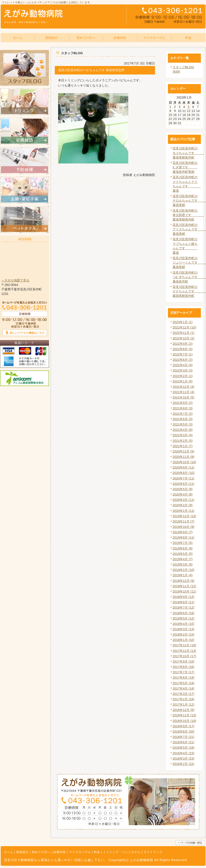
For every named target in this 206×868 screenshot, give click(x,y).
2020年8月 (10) (184, 473)
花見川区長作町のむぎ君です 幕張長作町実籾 (185, 167)
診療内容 (60, 852)
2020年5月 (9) (183, 489)
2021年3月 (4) (183, 435)
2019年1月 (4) (183, 575)
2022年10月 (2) (184, 338)
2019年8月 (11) (184, 537)
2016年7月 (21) (184, 737)
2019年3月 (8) (183, 564)
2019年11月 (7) (184, 521)
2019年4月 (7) (183, 559)
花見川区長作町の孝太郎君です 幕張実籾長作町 (188, 215)
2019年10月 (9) (184, 527)
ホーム (9, 852)
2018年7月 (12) (184, 608)
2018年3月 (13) (184, 629)
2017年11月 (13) (184, 651)
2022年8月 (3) (183, 349)
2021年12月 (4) (184, 387)
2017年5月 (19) (184, 683)
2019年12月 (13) (184, 516)
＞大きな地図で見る (15, 280)
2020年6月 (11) (184, 484)
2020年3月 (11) (184, 500)
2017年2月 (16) (184, 699)
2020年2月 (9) (183, 505)
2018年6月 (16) (184, 613)
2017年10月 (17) (184, 656)
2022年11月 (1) (184, 333)
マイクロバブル (80, 852)
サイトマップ (153, 852)
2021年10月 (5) (184, 397)
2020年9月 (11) (184, 467)
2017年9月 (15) (184, 661)
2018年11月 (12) (184, 586)
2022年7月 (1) (183, 354)
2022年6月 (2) (183, 360)
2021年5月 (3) (183, 424)
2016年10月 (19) (184, 721)
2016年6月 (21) (184, 742)
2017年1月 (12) (184, 705)
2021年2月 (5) (183, 441)
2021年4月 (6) (183, 430)
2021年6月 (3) (183, 419)
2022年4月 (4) (183, 365)
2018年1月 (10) (184, 640)
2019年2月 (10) (184, 570)
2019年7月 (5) (183, 543)
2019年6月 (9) (183, 548)
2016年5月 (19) (184, 748)
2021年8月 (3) (183, 408)
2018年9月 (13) (184, 597)
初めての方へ (41, 852)
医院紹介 (22, 852)
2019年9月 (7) (183, 532)
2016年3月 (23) (184, 758)
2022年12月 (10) (184, 327)
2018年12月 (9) (184, 581)
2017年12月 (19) (184, 645)
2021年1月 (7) (183, 446)
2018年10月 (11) (184, 591)
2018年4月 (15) (184, 624)
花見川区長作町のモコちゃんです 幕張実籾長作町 (188, 153)
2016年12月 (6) (184, 710)
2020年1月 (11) (184, 511)
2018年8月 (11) (184, 602)
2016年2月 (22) (184, 764)
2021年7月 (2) (183, 414)
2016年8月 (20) (184, 732)
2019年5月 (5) (183, 554)
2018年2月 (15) (184, 634)
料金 (97, 852)
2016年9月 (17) (184, 726)
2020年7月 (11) (184, 478)
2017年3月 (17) (184, 694)
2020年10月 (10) (184, 462)
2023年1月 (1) (183, 322)
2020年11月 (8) (184, 457)
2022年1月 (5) (183, 381)
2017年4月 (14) (184, 688)
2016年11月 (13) (184, 715)
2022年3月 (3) (183, 370)
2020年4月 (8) (183, 494)
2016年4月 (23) (184, 753)
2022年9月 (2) (183, 344)
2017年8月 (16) (184, 667)
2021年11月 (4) (184, 392)
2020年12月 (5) (184, 451)
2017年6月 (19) (184, 678)
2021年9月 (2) (183, 403)
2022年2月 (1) (183, 376)
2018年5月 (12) (184, 618)
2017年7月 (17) (184, 672)
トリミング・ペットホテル (122, 852)
